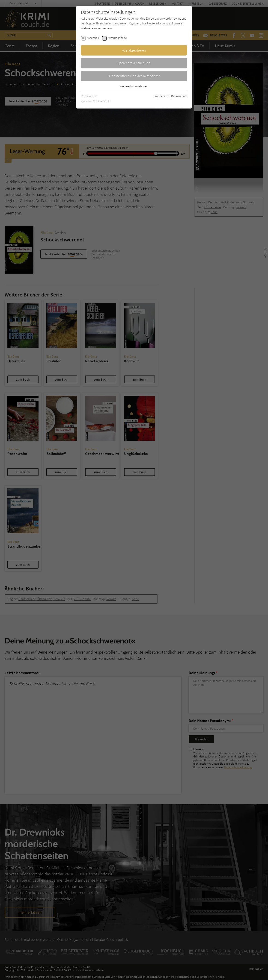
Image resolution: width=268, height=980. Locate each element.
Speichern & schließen (134, 63)
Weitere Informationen (134, 86)
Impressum (162, 96)
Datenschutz (179, 96)
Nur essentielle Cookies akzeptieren (134, 76)
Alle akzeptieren (134, 50)
